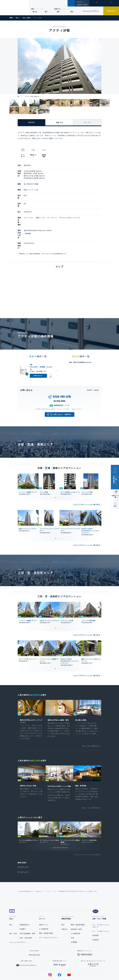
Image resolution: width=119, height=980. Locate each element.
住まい (33, 3)
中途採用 (95, 924)
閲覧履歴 (96, 5)
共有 (115, 506)
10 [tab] (67, 831)
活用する (57, 9)
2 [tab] (57, 477)
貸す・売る (13, 917)
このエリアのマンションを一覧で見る (86, 484)
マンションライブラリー (91, 11)
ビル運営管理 (44, 913)
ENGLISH (79, 2)
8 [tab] (64, 831)
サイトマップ (82, 972)
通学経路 (37, 222)
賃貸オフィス (44, 909)
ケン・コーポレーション (101, 915)
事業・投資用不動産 (46, 917)
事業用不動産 (52, 3)
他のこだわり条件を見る (91, 726)
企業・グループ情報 (67, 3)
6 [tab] (64, 477)
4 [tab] (60, 477)
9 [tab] (65, 831)
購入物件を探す (23, 855)
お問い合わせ (111, 11)
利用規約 (71, 972)
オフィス (42, 3)
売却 (72, 922)
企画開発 (74, 926)
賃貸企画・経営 (76, 913)
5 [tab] (62, 477)
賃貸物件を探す (23, 850)
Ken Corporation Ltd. (14, 8)
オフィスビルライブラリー (48, 921)
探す (33, 9)
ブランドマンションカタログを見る (87, 838)
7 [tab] (62, 831)
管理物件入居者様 (82, 5)
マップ (67, 385)
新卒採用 (95, 919)
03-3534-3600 (59, 381)
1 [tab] (55, 477)
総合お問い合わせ (38, 972)
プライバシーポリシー (56, 972)
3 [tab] (59, 477)
